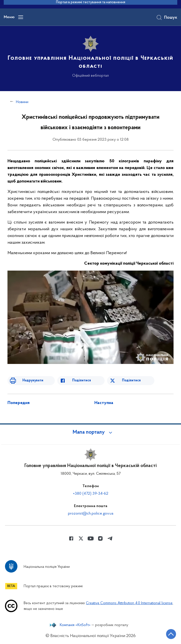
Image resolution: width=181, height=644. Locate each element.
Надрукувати (33, 381)
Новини (22, 102)
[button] (91, 432)
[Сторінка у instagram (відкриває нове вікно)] (100, 538)
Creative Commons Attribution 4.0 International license (129, 603)
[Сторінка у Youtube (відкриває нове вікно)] (91, 538)
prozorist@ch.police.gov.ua (91, 514)
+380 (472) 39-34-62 (91, 494)
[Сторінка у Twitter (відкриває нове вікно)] (81, 538)
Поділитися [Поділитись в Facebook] (82, 381)
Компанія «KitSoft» (75, 625)
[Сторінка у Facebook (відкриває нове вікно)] (71, 538)
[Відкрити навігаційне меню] (21, 17)
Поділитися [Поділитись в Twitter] (131, 381)
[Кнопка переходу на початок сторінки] (171, 634)
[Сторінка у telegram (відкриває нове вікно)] (110, 538)
